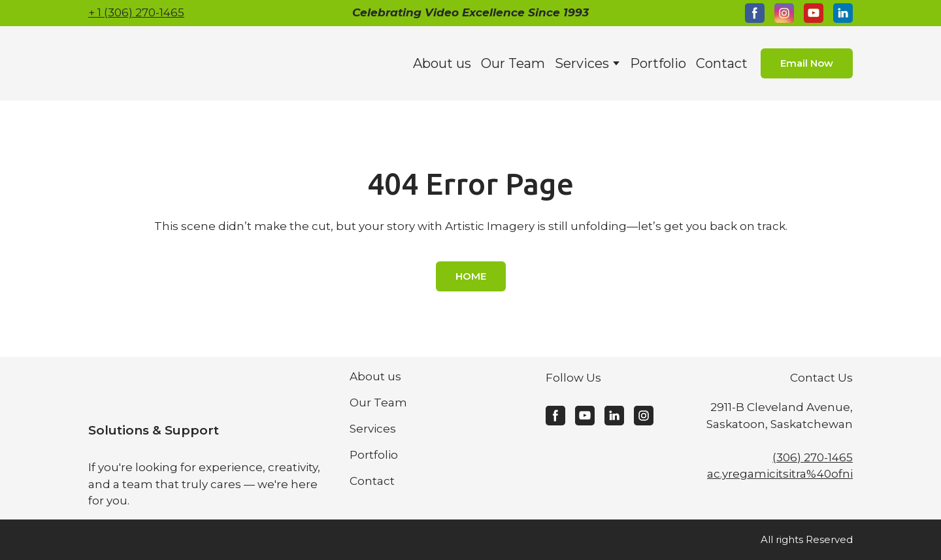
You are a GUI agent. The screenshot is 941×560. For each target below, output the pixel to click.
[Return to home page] (179, 63)
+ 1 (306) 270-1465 (136, 12)
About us (442, 63)
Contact (722, 63)
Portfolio (658, 63)
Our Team (513, 63)
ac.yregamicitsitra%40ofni (780, 474)
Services (582, 63)
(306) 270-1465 (813, 457)
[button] (755, 13)
